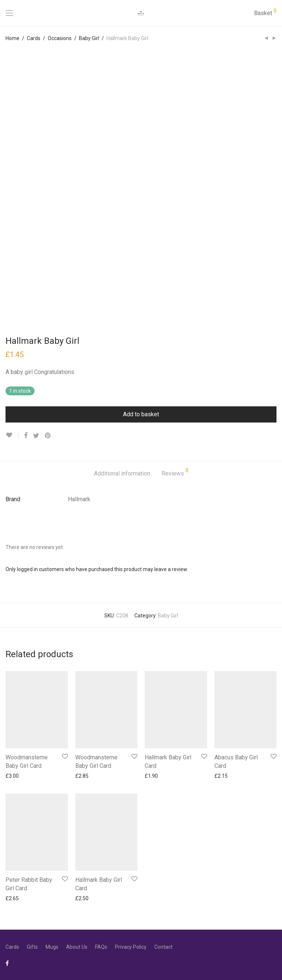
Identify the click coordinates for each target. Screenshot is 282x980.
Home (12, 38)
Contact (163, 947)
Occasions (60, 38)
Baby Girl (89, 38)
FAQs (101, 947)
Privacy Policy (131, 947)
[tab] (122, 474)
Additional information (122, 473)
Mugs (52, 947)
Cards (34, 38)
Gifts (32, 947)
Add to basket (141, 414)
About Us (77, 947)
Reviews (175, 472)
